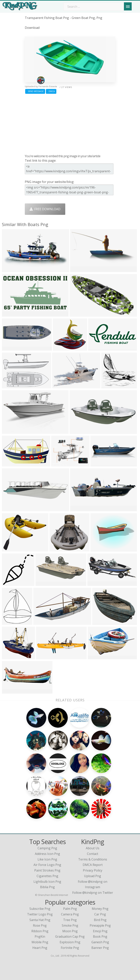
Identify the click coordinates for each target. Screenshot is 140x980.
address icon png (47, 854)
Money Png (100, 909)
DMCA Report (93, 865)
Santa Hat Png (40, 920)
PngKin (40, 936)
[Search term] (97, 7)
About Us (93, 848)
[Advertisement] (70, 123)
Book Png (100, 936)
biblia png (47, 887)
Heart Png (40, 948)
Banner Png (100, 948)
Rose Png (40, 925)
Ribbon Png (40, 931)
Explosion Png (70, 942)
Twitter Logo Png (40, 914)
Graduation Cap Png (70, 936)
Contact (93, 854)
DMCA (51, 91)
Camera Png (70, 914)
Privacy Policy (93, 870)
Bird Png (100, 920)
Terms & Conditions (93, 859)
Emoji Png (100, 931)
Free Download (45, 209)
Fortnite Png (70, 948)
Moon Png (70, 931)
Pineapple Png (100, 925)
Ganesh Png (100, 942)
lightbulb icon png (47, 882)
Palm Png (70, 909)
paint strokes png (47, 870)
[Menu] (128, 6)
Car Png (100, 914)
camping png (47, 848)
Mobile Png (40, 942)
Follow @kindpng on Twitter (93, 893)
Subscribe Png (40, 909)
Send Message (35, 91)
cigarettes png (47, 876)
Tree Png (70, 920)
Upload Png (93, 876)
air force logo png (47, 865)
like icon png (47, 859)
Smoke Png (70, 925)
